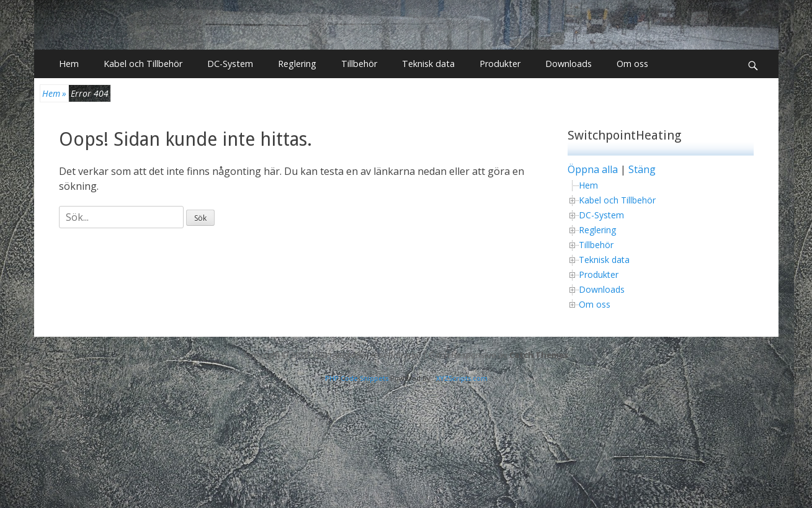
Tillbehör (359, 64)
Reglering (297, 64)
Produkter (500, 64)
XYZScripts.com (462, 378)
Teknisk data (428, 64)
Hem (69, 64)
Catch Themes (539, 354)
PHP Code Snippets (357, 378)
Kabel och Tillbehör (143, 64)
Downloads (569, 64)
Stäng (642, 169)
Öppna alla (593, 169)
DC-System (230, 64)
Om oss (632, 64)
